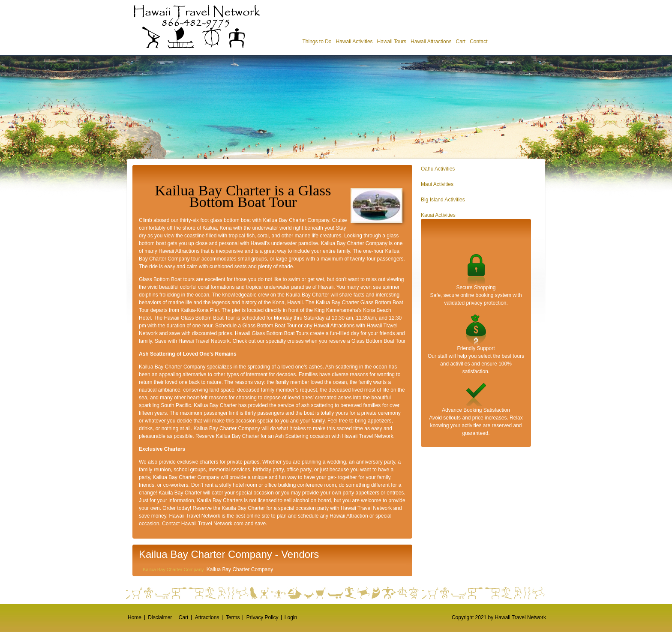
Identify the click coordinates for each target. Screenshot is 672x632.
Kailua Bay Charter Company (173, 569)
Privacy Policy (262, 617)
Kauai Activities (438, 215)
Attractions (207, 617)
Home (135, 617)
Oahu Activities (438, 169)
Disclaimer (160, 617)
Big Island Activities (443, 200)
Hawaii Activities (354, 42)
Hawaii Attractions (431, 42)
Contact (478, 42)
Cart (460, 42)
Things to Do (317, 42)
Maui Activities (437, 184)
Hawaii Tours (392, 42)
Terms (233, 617)
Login (291, 617)
